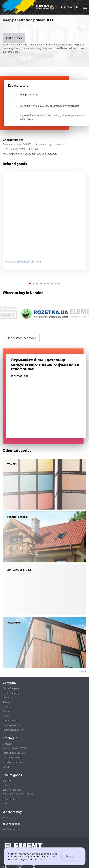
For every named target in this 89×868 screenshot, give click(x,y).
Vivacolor (7, 744)
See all (83, 671)
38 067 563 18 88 (69, 7)
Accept (70, 856)
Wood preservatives (13, 762)
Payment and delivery (14, 730)
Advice (6, 702)
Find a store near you (21, 338)
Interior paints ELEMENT (15, 748)
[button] (30, 284)
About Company (11, 689)
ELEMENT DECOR (12, 790)
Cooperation (9, 698)
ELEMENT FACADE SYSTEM (18, 795)
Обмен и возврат (12, 725)
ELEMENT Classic (11, 799)
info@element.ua (11, 829)
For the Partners (11, 693)
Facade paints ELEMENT (15, 753)
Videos (6, 716)
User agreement (11, 721)
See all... (7, 767)
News (6, 707)
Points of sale (9, 818)
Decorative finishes (12, 758)
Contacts (7, 712)
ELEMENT (8, 781)
